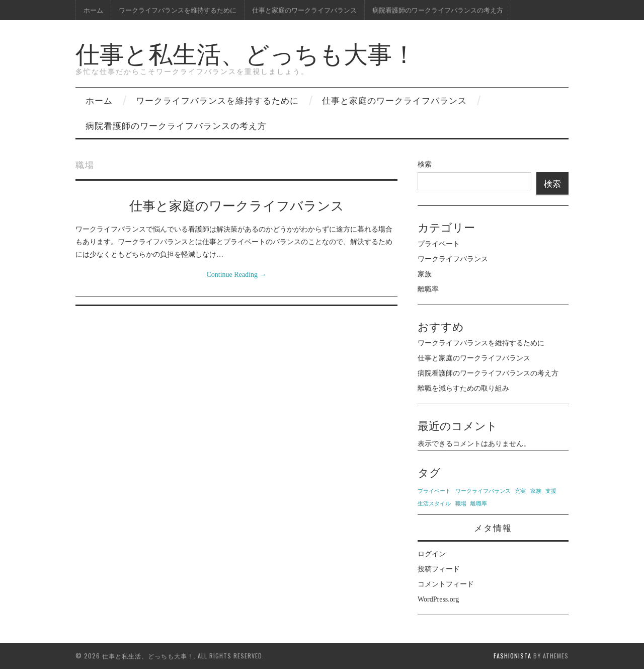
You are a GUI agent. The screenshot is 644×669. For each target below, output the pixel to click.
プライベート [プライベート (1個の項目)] (434, 491)
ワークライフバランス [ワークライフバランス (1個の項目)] (483, 491)
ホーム (93, 10)
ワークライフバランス (453, 259)
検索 (425, 164)
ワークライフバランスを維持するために (178, 10)
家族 (425, 274)
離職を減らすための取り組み (463, 388)
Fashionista (512, 656)
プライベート (439, 244)
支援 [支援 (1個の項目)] (551, 491)
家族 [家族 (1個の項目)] (536, 491)
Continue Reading (237, 275)
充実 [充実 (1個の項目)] (520, 491)
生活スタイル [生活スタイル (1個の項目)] (434, 504)
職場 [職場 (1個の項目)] (461, 504)
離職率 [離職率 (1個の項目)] (479, 504)
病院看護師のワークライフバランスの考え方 (438, 10)
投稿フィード (439, 569)
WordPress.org (438, 599)
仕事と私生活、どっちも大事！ (246, 52)
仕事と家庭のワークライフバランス (304, 10)
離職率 (428, 289)
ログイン (432, 554)
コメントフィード (446, 584)
